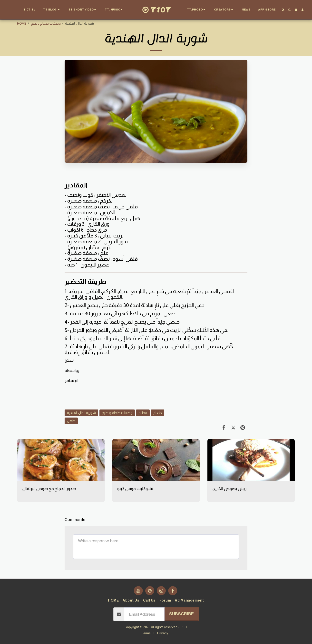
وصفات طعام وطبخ (46, 23)
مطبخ (143, 413)
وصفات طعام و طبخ (117, 413)
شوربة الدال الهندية (81, 413)
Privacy (163, 633)
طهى (71, 421)
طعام (158, 413)
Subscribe (181, 614)
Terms (146, 633)
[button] (52, 10)
